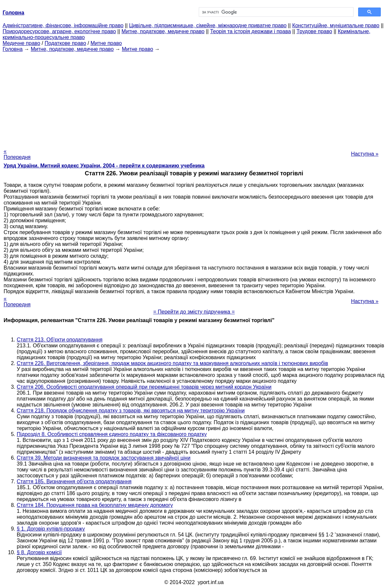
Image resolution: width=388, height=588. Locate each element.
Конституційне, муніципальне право (336, 25)
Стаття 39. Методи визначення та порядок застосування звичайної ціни (104, 458)
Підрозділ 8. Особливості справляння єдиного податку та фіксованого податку (112, 434)
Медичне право (21, 43)
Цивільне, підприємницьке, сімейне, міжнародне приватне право (208, 25)
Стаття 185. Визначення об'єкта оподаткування (74, 481)
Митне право (106, 43)
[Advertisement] (194, 98)
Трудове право (314, 31)
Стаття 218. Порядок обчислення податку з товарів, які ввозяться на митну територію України (131, 411)
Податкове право (65, 43)
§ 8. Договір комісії (39, 552)
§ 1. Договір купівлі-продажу (51, 529)
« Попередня (17, 154)
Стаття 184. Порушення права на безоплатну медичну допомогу (95, 505)
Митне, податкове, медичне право (163, 31)
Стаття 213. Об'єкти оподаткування (60, 340)
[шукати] (276, 12)
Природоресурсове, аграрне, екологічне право (59, 31)
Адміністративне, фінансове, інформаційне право (63, 25)
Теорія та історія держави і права (251, 31)
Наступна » (365, 154)
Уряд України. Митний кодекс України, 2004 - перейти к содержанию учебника (104, 166)
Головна (13, 49)
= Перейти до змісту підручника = (194, 312)
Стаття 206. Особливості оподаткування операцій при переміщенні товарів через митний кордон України (144, 387)
